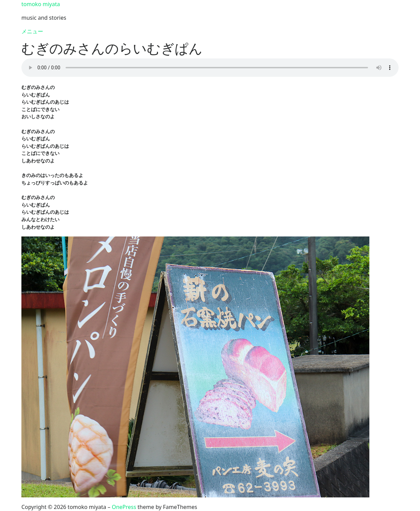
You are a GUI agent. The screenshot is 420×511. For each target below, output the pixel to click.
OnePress (124, 507)
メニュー (32, 31)
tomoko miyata (41, 4)
